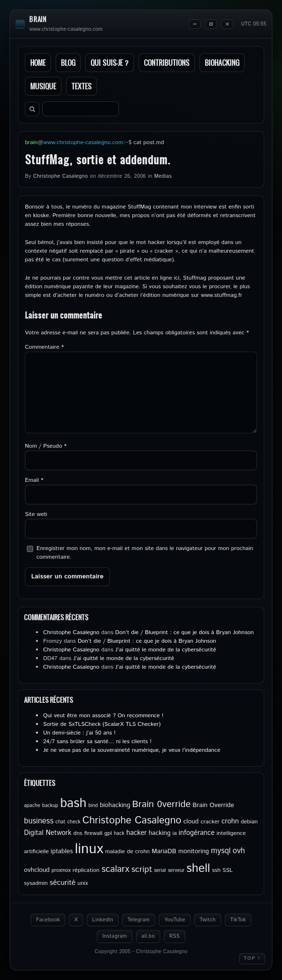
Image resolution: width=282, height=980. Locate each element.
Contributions (167, 63)
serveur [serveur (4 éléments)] (176, 870)
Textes (82, 86)
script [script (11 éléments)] (142, 870)
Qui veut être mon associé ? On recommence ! (103, 716)
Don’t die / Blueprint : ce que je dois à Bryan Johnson (184, 632)
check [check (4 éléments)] (74, 822)
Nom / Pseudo (46, 446)
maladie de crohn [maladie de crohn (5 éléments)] (127, 851)
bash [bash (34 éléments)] (73, 803)
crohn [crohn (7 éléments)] (230, 821)
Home (38, 63)
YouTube (175, 920)
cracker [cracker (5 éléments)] (210, 822)
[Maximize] (211, 24)
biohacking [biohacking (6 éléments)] (115, 805)
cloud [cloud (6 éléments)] (191, 821)
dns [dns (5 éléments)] (78, 833)
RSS (175, 936)
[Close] (227, 24)
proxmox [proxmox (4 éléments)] (61, 870)
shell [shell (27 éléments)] (198, 869)
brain (38, 19)
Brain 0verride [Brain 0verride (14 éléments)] (162, 804)
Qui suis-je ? (110, 63)
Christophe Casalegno (60, 176)
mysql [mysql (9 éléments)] (221, 851)
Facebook (48, 920)
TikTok (238, 920)
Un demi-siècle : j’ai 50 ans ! (79, 733)
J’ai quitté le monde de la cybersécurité (165, 650)
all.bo (148, 936)
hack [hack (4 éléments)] (119, 833)
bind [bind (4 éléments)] (93, 806)
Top (252, 958)
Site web (36, 514)
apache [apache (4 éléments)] (32, 806)
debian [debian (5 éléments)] (249, 822)
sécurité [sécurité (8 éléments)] (62, 883)
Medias (163, 176)
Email (34, 480)
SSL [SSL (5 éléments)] (228, 870)
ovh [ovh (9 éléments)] (239, 851)
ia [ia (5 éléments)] (174, 833)
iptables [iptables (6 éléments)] (62, 851)
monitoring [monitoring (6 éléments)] (194, 851)
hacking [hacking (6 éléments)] (160, 833)
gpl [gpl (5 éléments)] (108, 833)
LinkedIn (102, 920)
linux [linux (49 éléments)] (89, 849)
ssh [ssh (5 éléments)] (216, 870)
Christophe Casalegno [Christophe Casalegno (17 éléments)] (132, 821)
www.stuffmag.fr (222, 295)
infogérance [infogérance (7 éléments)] (197, 833)
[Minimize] (195, 24)
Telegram (139, 920)
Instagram (114, 936)
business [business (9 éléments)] (39, 821)
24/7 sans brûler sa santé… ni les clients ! (97, 741)
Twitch (208, 920)
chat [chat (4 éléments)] (61, 822)
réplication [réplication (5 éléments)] (86, 870)
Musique (43, 86)
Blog (68, 63)
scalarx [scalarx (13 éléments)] (115, 869)
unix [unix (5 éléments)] (83, 883)
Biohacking (222, 63)
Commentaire (44, 347)
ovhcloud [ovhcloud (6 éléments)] (37, 870)
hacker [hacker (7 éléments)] (136, 833)
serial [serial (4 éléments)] (160, 870)
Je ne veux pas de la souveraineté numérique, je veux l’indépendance (132, 750)
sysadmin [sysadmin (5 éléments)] (36, 883)
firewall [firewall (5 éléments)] (94, 833)
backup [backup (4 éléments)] (50, 806)
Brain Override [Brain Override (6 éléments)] (213, 805)
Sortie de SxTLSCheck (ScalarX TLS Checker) (102, 724)
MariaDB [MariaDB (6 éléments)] (164, 851)
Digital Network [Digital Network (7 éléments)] (48, 833)
